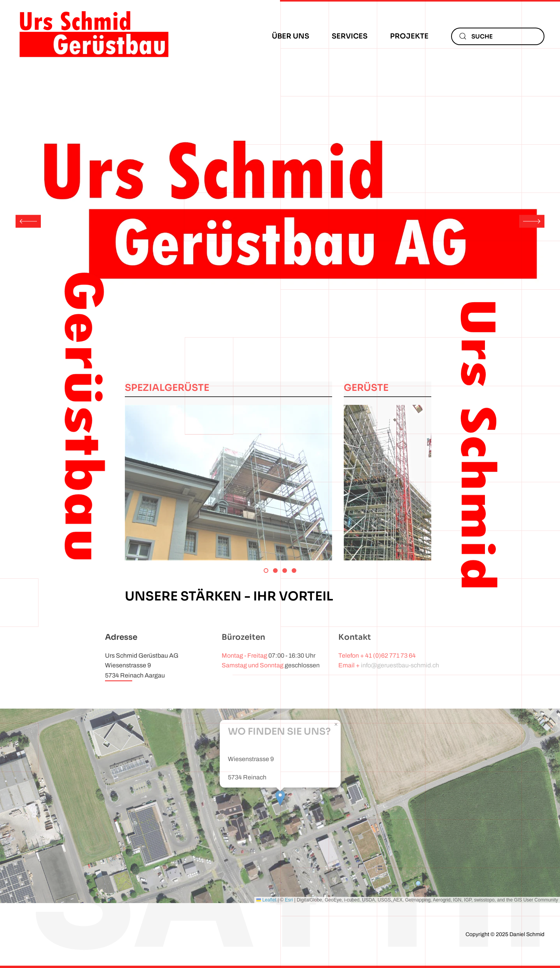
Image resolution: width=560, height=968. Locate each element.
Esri (289, 900)
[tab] (266, 571)
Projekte (409, 36)
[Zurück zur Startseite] (93, 36)
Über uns (290, 36)
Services (350, 36)
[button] (28, 221)
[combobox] (498, 36)
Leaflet (266, 900)
